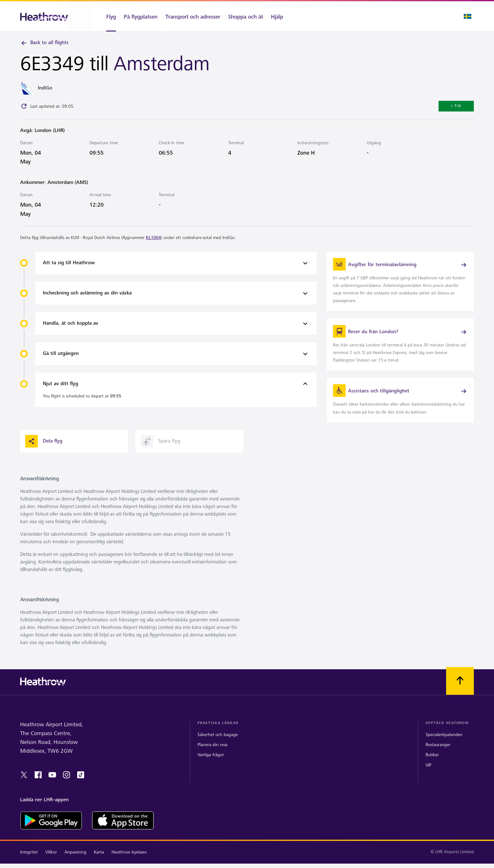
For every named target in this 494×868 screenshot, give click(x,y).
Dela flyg (44, 449)
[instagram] (66, 783)
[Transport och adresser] (193, 16)
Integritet (29, 860)
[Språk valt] (468, 16)
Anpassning (75, 860)
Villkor (51, 860)
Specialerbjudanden (444, 743)
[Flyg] (105, 16)
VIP (428, 773)
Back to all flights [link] (44, 43)
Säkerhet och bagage (218, 743)
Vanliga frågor (211, 763)
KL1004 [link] (153, 239)
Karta (99, 860)
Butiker (432, 763)
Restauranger (438, 753)
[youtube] (52, 783)
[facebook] (38, 783)
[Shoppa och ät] (246, 16)
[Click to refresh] (24, 107)
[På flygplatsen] (141, 16)
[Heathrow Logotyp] (44, 17)
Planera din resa (213, 753)
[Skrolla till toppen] (460, 689)
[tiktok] (81, 783)
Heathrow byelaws (129, 860)
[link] (400, 283)
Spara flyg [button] (160, 449)
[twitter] (24, 783)
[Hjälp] (283, 16)
